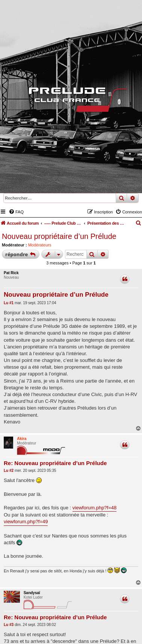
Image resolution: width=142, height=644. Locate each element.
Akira (22, 439)
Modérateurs (40, 245)
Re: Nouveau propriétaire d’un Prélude (55, 463)
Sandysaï (32, 593)
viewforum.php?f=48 (94, 508)
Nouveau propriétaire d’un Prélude (59, 236)
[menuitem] (16, 212)
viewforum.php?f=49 (26, 522)
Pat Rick (11, 273)
